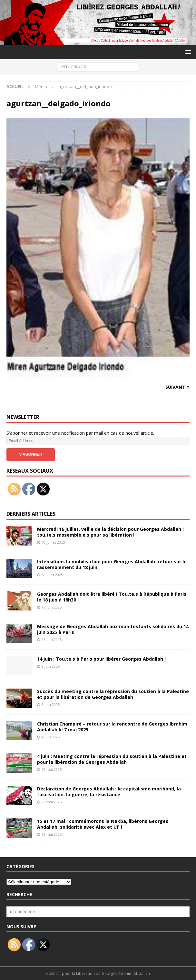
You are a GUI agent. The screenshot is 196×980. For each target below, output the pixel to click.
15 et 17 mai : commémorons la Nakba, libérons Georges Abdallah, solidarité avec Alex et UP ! (103, 824)
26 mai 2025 (52, 802)
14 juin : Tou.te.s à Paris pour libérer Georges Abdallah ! (101, 659)
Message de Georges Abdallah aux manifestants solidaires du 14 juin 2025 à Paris (113, 629)
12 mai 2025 (52, 834)
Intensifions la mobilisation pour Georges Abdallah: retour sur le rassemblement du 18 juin (112, 564)
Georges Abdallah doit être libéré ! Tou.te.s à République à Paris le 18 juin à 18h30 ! (112, 597)
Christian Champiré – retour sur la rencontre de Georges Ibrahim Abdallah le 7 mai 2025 (112, 727)
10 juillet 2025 (53, 542)
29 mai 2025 (52, 769)
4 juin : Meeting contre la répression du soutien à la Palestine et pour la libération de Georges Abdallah (112, 759)
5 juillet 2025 (52, 575)
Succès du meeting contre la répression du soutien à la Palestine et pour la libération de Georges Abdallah (113, 694)
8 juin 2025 (51, 666)
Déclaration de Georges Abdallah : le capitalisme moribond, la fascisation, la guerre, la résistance (109, 792)
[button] (187, 52)
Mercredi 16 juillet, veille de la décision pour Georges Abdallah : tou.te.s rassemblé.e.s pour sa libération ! (110, 532)
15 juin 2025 (52, 640)
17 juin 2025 (52, 607)
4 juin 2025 (51, 737)
